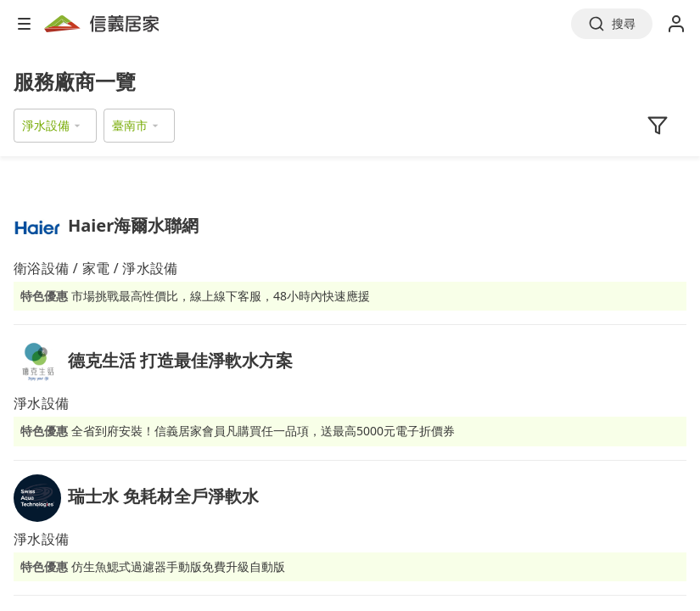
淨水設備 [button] (46, 125)
